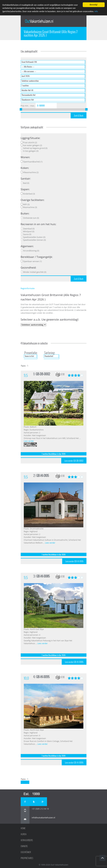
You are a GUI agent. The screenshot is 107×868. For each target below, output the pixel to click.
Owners (24, 846)
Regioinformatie (28, 288)
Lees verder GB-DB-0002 (74, 461)
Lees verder (29, 441)
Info (96, 11)
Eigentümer (26, 852)
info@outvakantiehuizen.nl (43, 818)
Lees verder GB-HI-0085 (74, 662)
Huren (23, 834)
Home (23, 828)
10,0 (26, 678)
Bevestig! (94, 5)
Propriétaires (27, 858)
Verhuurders (27, 840)
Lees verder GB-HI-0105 (74, 561)
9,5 (26, 375)
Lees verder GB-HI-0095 (74, 763)
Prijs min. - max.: (28, 106)
